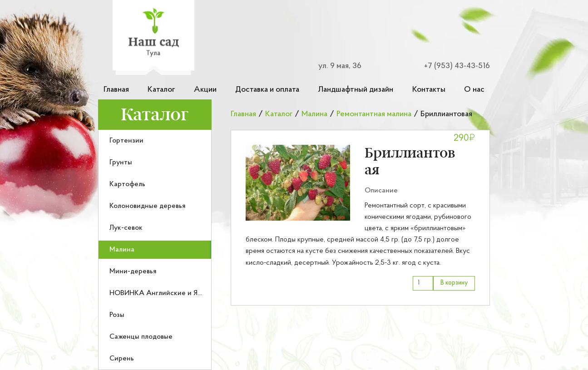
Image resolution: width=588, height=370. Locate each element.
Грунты (121, 163)
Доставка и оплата (267, 90)
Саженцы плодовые (141, 337)
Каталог (161, 90)
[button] (298, 183)
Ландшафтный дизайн (356, 90)
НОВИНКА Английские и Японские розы (176, 293)
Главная (116, 90)
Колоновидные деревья (148, 206)
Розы (117, 315)
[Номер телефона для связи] (452, 66)
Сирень (122, 359)
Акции (205, 90)
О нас (474, 90)
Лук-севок (126, 228)
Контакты (429, 90)
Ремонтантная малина (374, 114)
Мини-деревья (133, 271)
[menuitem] (155, 141)
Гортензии (126, 141)
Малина (122, 250)
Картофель (127, 184)
